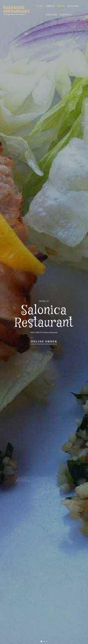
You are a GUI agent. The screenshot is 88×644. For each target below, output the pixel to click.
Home (40, 6)
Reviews (73, 6)
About (50, 6)
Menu (61, 6)
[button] (41, 641)
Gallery (52, 15)
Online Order (44, 341)
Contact (66, 15)
